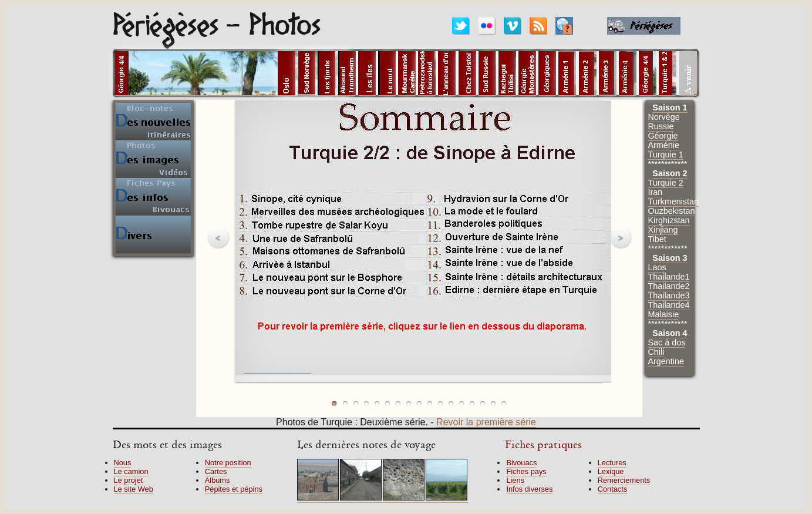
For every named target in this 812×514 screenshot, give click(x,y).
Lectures (612, 463)
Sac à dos (666, 342)
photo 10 (430, 404)
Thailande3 (668, 295)
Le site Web (134, 489)
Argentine (666, 361)
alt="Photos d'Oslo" (287, 73)
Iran (655, 192)
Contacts (613, 489)
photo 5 (377, 404)
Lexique (611, 471)
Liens (515, 480)
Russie (661, 126)
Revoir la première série (486, 422)
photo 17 (504, 404)
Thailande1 (668, 277)
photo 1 (335, 404)
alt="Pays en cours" (232, 73)
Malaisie (663, 314)
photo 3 (356, 404)
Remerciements (624, 480)
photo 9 (419, 404)
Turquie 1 (665, 154)
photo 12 (451, 404)
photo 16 (493, 404)
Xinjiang (663, 230)
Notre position (228, 463)
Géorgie (663, 136)
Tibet (657, 239)
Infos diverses (529, 489)
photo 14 (472, 404)
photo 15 (483, 404)
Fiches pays (526, 471)
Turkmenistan (673, 201)
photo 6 (388, 404)
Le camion (131, 471)
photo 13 (461, 404)
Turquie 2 (665, 183)
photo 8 (409, 404)
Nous (123, 463)
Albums (218, 480)
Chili (656, 352)
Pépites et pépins (234, 489)
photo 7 (398, 404)
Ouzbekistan (671, 211)
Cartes (216, 471)
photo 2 (345, 404)
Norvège (663, 117)
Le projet (129, 480)
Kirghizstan (668, 220)
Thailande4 (668, 305)
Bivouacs (521, 463)
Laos (657, 267)
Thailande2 (668, 286)
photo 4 (366, 404)
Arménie (663, 145)
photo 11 (440, 404)
